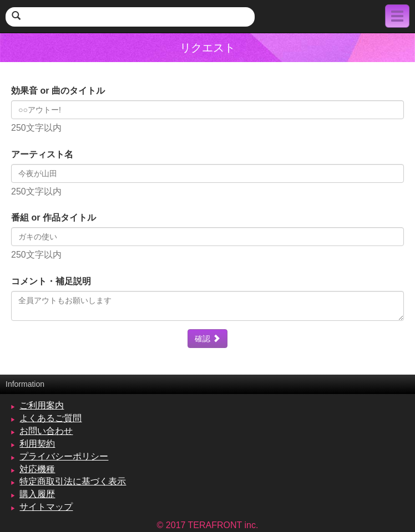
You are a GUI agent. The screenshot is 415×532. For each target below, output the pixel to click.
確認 (207, 339)
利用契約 (37, 444)
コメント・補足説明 (51, 281)
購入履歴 (37, 494)
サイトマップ (46, 507)
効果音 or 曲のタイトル (58, 91)
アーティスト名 (42, 154)
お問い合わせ (46, 431)
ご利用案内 (42, 405)
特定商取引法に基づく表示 (73, 481)
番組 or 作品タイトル (54, 218)
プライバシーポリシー (64, 456)
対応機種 (37, 469)
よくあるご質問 (50, 418)
